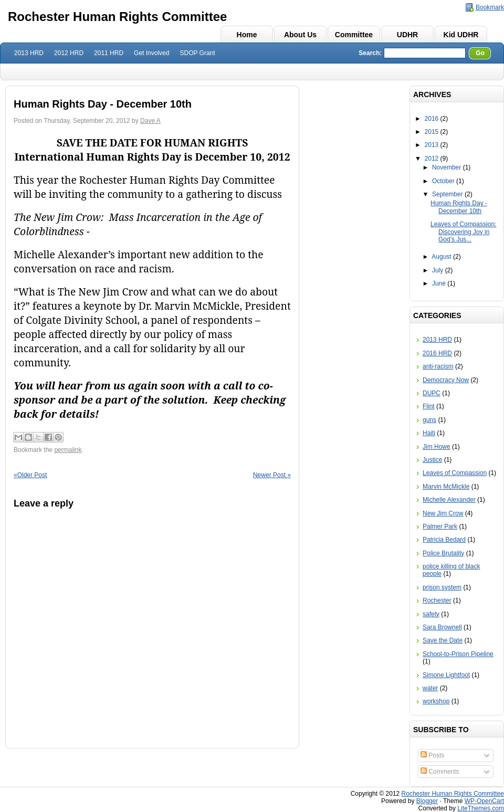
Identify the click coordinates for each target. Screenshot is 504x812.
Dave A (150, 121)
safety (431, 614)
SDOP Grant (197, 53)
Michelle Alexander (449, 500)
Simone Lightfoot (446, 675)
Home (247, 35)
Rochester (437, 600)
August (441, 257)
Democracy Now (446, 380)
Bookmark (490, 7)
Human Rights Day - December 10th (459, 207)
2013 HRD (29, 53)
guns (429, 420)
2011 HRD (109, 53)
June (439, 283)
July (438, 270)
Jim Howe (437, 447)
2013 (432, 145)
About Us (300, 35)
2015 (432, 132)
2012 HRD (69, 53)
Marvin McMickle (446, 487)
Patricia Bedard (444, 540)
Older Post (30, 475)
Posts (432, 755)
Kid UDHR (461, 35)
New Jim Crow (443, 513)
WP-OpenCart (484, 801)
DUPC (432, 393)
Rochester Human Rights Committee (117, 17)
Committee (354, 35)
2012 (432, 159)
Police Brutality (443, 553)
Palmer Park (440, 526)
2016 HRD (437, 353)
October (443, 181)
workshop (436, 701)
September (448, 194)
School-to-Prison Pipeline (458, 654)
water (430, 688)
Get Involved (151, 53)
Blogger (427, 801)
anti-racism (438, 366)
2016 (432, 119)
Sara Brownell (442, 627)
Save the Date (443, 640)
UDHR (407, 35)
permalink (68, 450)
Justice (432, 460)
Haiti (429, 433)
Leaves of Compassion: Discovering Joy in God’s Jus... (463, 232)
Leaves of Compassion (455, 473)
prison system (442, 587)
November (447, 167)
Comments (440, 772)
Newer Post (272, 475)
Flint (429, 406)
